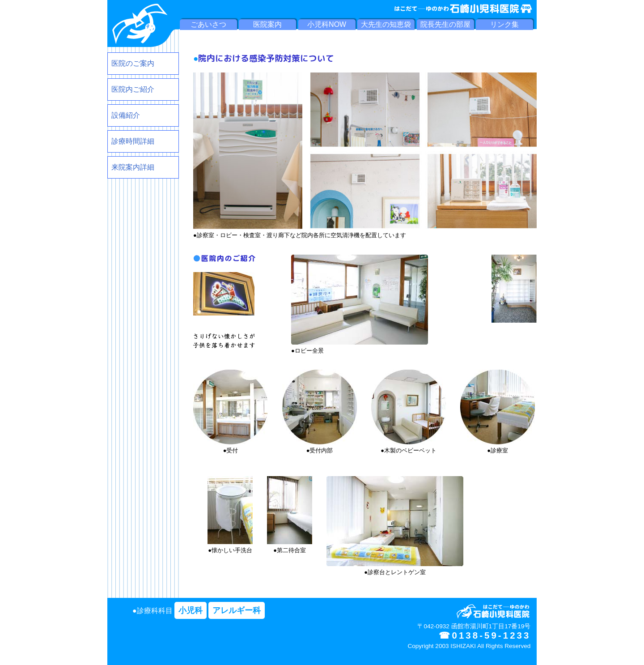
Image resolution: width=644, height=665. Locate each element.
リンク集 (504, 24)
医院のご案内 (133, 63)
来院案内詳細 (133, 167)
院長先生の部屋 (445, 24)
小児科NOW (327, 24)
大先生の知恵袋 (386, 24)
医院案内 (267, 24)
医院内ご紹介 (133, 89)
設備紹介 (126, 115)
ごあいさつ (208, 24)
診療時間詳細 (133, 141)
